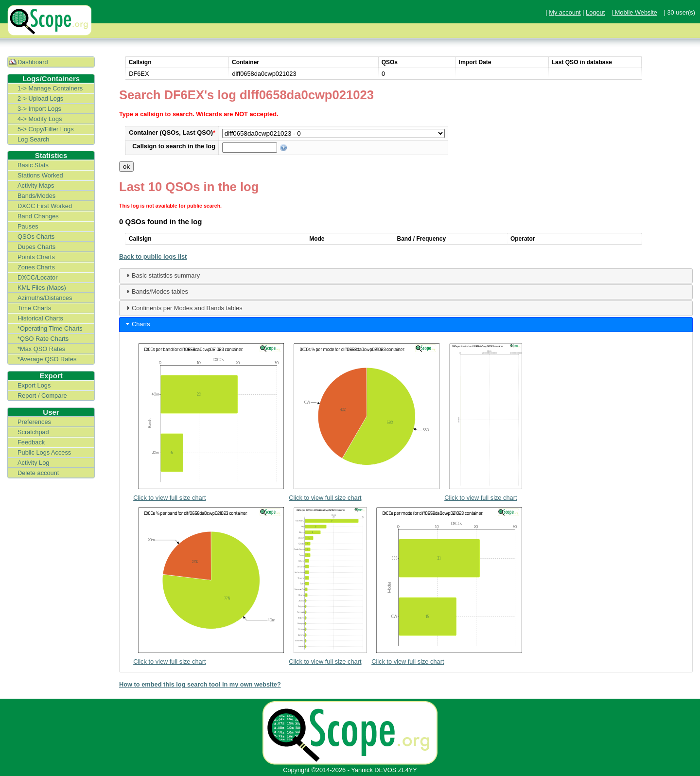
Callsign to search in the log (174, 146)
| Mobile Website (634, 12)
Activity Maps (36, 185)
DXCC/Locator (38, 277)
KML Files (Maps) (42, 288)
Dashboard (33, 62)
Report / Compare (42, 396)
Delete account (38, 473)
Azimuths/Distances (45, 298)
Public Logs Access (44, 452)
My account (565, 12)
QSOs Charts (36, 237)
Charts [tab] (137, 324)
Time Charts (34, 308)
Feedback (31, 442)
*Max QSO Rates (41, 349)
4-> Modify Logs (40, 119)
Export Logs (34, 385)
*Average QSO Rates (47, 359)
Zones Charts (36, 267)
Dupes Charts (36, 247)
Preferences (34, 422)
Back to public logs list (153, 256)
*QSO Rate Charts (43, 339)
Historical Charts (40, 318)
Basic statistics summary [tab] (162, 275)
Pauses (28, 226)
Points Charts (36, 257)
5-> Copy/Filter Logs (46, 129)
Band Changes (38, 216)
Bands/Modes (36, 196)
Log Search (33, 139)
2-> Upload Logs (40, 98)
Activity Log (33, 463)
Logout (595, 12)
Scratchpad (33, 432)
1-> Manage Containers (50, 88)
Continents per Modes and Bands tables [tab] (183, 308)
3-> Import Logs (39, 109)
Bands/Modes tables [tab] (156, 291)
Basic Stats (33, 165)
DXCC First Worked (45, 206)
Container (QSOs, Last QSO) (172, 132)
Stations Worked (40, 175)
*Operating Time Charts (50, 328)
